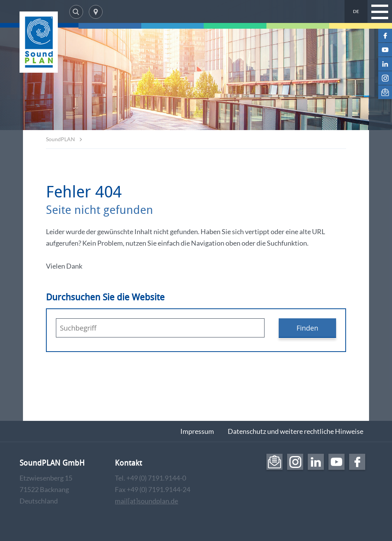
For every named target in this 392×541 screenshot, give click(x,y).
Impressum (197, 431)
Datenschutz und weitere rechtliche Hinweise (296, 431)
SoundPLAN (60, 139)
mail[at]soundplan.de (146, 501)
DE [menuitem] (356, 11)
